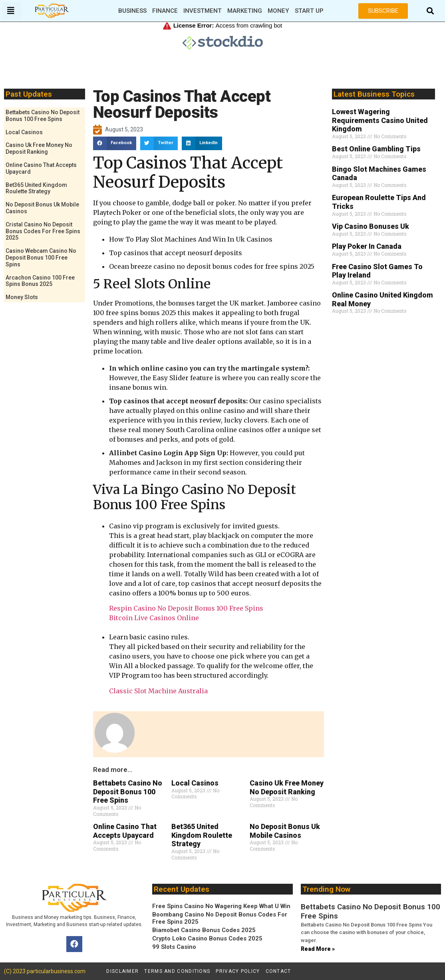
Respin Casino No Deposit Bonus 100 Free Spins (186, 608)
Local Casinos (24, 132)
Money (278, 11)
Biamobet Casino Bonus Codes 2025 (204, 930)
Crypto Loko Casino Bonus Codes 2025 (207, 938)
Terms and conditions (177, 971)
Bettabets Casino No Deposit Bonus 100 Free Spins (43, 116)
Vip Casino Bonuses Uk (371, 226)
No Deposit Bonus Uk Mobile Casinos (285, 831)
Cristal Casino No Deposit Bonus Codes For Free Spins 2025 (43, 231)
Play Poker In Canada (367, 246)
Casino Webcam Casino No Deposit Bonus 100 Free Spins (41, 258)
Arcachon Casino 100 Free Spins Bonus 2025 (40, 281)
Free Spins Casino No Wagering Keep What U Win (221, 906)
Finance (165, 11)
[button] (430, 11)
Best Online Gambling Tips (376, 149)
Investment (203, 11)
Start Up (309, 11)
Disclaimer (122, 971)
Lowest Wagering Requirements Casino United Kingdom (380, 120)
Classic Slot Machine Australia (158, 691)
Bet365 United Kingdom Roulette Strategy (36, 188)
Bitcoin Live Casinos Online (154, 618)
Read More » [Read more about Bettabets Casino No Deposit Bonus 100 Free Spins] (318, 949)
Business (132, 11)
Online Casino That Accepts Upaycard (125, 831)
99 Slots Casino (174, 947)
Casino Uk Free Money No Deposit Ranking (39, 148)
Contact (278, 971)
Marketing (245, 11)
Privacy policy (238, 971)
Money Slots (22, 297)
